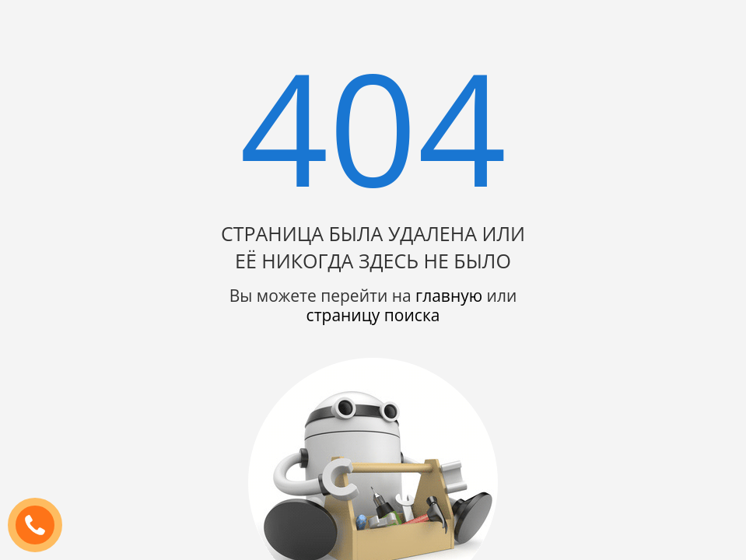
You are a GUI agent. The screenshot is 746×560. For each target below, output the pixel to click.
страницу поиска (373, 315)
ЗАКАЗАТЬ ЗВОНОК (41, 526)
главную (449, 296)
